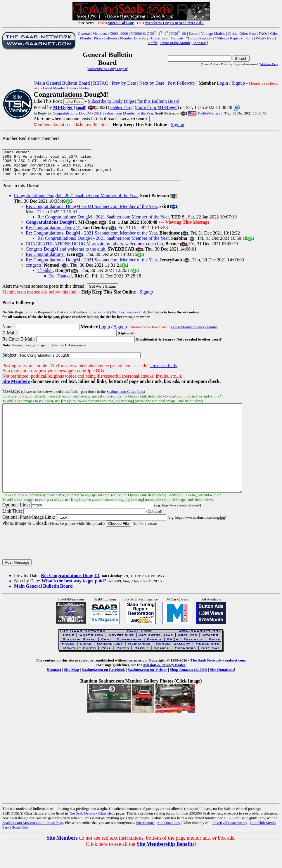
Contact (55, 688)
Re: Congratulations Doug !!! (53, 229)
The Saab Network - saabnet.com (218, 679)
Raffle (153, 43)
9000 (124, 33)
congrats (34, 266)
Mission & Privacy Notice (164, 683)
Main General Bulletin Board (62, 83)
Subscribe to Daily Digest (108, 69)
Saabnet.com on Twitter (147, 688)
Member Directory (134, 38)
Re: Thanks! (60, 277)
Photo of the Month (175, 43)
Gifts (274, 33)
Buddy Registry (200, 38)
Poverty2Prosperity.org (230, 841)
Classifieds (159, 38)
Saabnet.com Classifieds (125, 392)
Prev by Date (124, 83)
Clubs (232, 33)
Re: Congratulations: (45, 255)
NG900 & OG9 (143, 33)
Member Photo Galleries (99, 38)
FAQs (263, 33)
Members (100, 33)
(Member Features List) (128, 313)
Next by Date (152, 83)
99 (184, 33)
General (84, 33)
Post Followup (181, 83)
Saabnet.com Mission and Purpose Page (33, 841)
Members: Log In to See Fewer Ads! (174, 23)
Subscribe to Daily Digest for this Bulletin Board (134, 101)
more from (157, 107)
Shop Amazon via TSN (188, 688)
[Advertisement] (231, 171)
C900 (114, 33)
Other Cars (248, 33)
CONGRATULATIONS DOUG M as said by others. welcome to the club (94, 245)
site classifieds (163, 366)
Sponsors (200, 43)
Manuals (177, 38)
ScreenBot (20, 846)
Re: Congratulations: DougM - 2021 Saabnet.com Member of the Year (91, 212)
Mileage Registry (230, 38)
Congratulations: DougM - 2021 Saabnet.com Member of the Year (103, 113)
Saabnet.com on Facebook (103, 688)
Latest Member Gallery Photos (66, 88)
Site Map (71, 688)
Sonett (194, 33)
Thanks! (45, 271)
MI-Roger (63, 107)
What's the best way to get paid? (74, 599)
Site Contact (145, 841)
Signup (238, 83)
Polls (249, 38)
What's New (265, 38)
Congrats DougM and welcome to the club (65, 250)
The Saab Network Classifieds (92, 832)
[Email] (80, 108)
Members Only (269, 64)
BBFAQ (101, 83)
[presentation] (47, 561)
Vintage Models (213, 33)
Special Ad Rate (121, 23)
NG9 (175, 33)
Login (222, 83)
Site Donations (222, 688)
